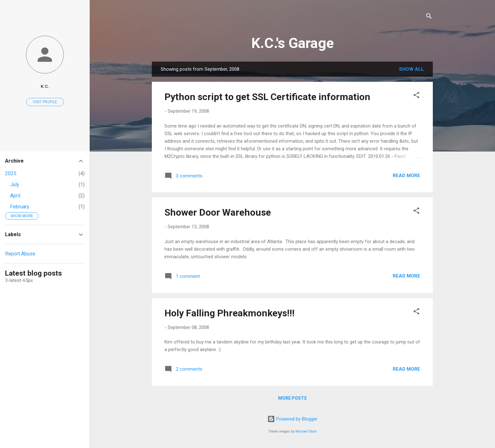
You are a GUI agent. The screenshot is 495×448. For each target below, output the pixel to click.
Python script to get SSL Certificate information (267, 97)
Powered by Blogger (292, 419)
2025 (11, 173)
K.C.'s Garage (292, 43)
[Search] (429, 17)
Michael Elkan (306, 431)
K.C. (45, 86)
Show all (412, 69)
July (15, 185)
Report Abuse (20, 254)
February (20, 207)
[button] (416, 96)
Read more (406, 176)
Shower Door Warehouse (218, 212)
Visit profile (45, 102)
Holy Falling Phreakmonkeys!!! (230, 313)
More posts (292, 398)
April (15, 196)
